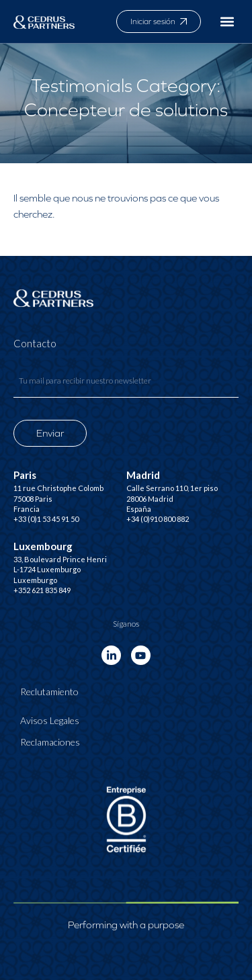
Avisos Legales (50, 720)
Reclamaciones (50, 742)
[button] (227, 22)
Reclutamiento (49, 692)
